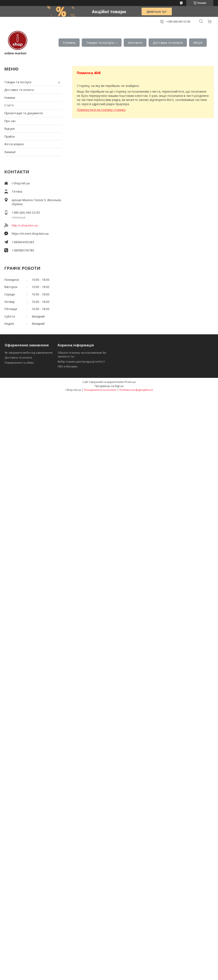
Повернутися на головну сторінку (101, 110)
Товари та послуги (100, 42)
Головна (69, 42)
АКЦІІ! (198, 42)
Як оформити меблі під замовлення (29, 353)
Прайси (9, 136)
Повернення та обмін (19, 363)
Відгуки (9, 129)
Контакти (135, 42)
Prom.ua (130, 382)
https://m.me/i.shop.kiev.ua (30, 234)
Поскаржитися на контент (100, 390)
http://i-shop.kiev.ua (25, 225)
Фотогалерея (14, 144)
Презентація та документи (24, 113)
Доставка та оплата (168, 42)
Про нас (10, 121)
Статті (9, 105)
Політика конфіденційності (136, 390)
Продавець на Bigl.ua (109, 386)
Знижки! (10, 152)
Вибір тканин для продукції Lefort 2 (81, 361)
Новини (10, 98)
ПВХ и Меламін (68, 366)
